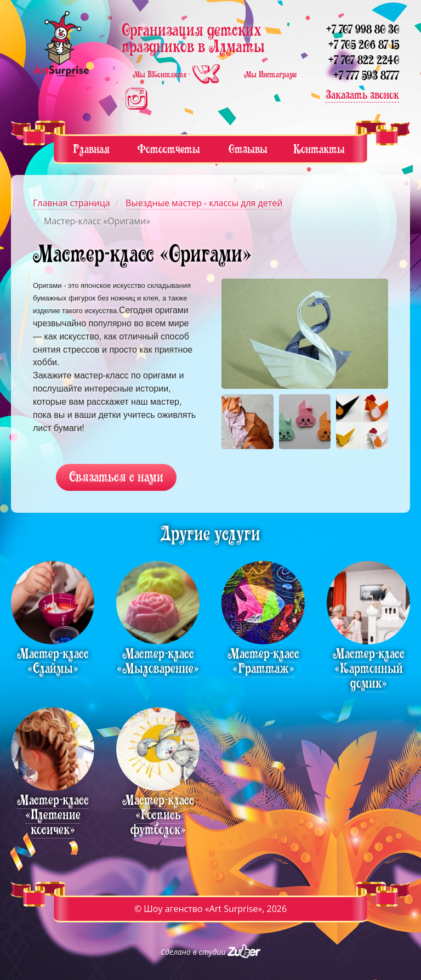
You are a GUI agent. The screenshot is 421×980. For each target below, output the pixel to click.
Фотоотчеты (169, 149)
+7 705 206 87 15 (364, 45)
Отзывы (248, 149)
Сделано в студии (210, 952)
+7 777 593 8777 (366, 75)
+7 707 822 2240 (364, 60)
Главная (91, 149)
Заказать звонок (362, 95)
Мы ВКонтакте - (177, 75)
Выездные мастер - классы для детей (204, 203)
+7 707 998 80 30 (363, 29)
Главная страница (72, 203)
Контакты (319, 149)
